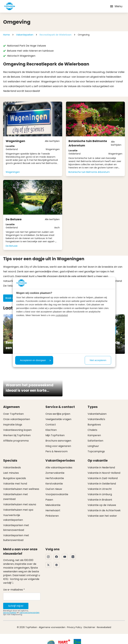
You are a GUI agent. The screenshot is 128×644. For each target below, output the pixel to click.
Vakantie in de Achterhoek (104, 510)
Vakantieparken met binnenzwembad (16, 528)
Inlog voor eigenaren (58, 446)
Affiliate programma (16, 441)
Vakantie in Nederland (101, 467)
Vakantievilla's (96, 419)
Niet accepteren (98, 360)
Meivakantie (53, 505)
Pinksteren (52, 516)
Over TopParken (13, 414)
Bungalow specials (15, 478)
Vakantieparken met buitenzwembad (16, 538)
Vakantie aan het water (102, 516)
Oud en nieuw (54, 489)
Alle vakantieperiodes (59, 467)
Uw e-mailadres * (14, 590)
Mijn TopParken (55, 435)
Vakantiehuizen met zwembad (16, 497)
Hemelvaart (53, 510)
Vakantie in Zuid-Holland (103, 478)
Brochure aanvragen (58, 441)
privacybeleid (10, 613)
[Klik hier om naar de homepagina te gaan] (9, 6)
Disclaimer (89, 627)
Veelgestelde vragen (58, 419)
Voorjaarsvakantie (57, 494)
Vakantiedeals (12, 467)
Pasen (49, 500)
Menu (116, 6)
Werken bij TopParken (17, 435)
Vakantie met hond (15, 484)
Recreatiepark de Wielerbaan (56, 35)
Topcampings (96, 451)
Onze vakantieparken (17, 419)
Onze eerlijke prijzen (58, 414)
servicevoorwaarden (30, 613)
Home (6, 35)
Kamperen (94, 435)
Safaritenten (95, 441)
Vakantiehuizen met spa (18, 510)
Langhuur (93, 446)
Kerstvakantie (54, 484)
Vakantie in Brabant (100, 500)
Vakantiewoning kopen (17, 430)
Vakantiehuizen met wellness (21, 489)
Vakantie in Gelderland (102, 484)
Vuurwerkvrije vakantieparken (13, 518)
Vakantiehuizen (97, 414)
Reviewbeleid (104, 627)
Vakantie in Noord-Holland (104, 473)
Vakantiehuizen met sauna (20, 504)
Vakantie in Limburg (100, 494)
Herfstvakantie (55, 478)
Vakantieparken (25, 35)
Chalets (92, 430)
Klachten (51, 430)
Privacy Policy (74, 627)
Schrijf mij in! (16, 606)
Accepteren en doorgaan (35, 360)
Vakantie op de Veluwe (102, 505)
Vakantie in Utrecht (100, 489)
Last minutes (11, 473)
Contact (51, 425)
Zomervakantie (55, 473)
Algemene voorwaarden (52, 627)
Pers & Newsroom (57, 451)
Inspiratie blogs (13, 425)
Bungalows (94, 425)
